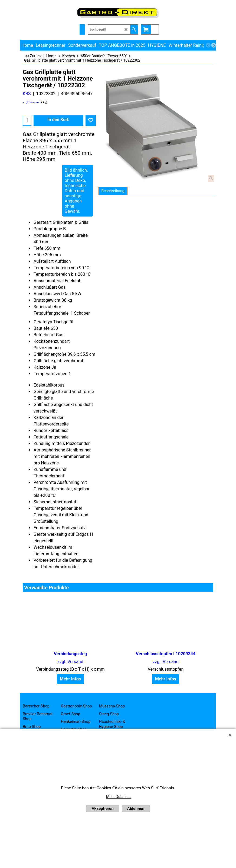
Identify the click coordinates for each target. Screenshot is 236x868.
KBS (27, 94)
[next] (214, 45)
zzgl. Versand (32, 102)
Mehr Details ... (119, 797)
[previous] (208, 45)
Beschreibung (113, 191)
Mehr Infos (70, 679)
